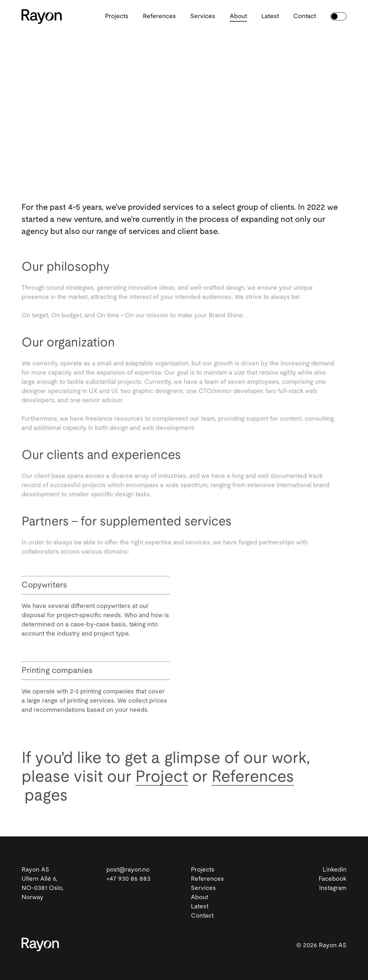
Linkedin (335, 870)
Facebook (332, 879)
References (159, 16)
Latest (270, 16)
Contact (305, 16)
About (238, 16)
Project (162, 778)
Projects (117, 16)
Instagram (333, 888)
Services (203, 16)
